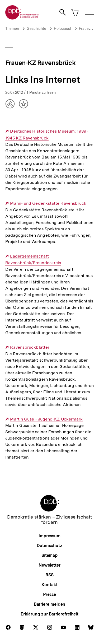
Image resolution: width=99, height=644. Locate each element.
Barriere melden (50, 604)
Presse (49, 594)
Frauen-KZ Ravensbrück (40, 63)
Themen (12, 29)
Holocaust (63, 29)
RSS (49, 575)
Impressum (49, 536)
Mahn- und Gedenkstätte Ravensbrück (48, 203)
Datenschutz (49, 546)
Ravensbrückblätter (30, 347)
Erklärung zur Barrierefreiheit (49, 614)
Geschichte (36, 29)
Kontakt (49, 585)
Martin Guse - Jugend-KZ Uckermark (46, 419)
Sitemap (49, 555)
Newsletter (49, 565)
